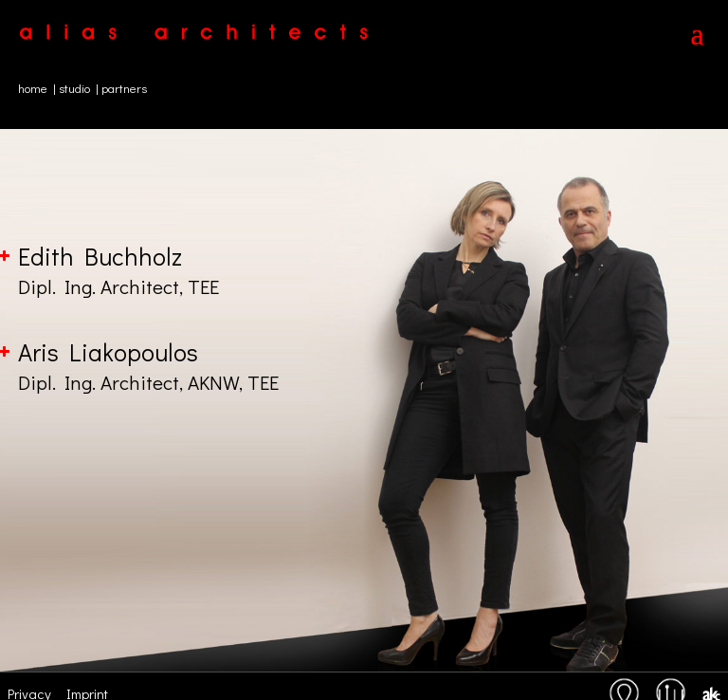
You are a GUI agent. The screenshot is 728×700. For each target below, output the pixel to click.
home (33, 88)
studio (74, 88)
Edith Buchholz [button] (364, 270)
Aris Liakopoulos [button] (364, 366)
